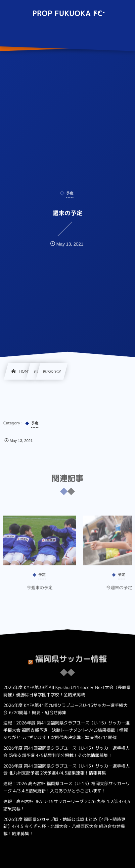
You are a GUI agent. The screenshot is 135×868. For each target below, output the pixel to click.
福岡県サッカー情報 (71, 655)
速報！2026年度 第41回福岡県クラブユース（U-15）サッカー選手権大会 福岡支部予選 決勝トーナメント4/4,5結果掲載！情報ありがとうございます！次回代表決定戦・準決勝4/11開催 (67, 730)
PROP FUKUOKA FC (67, 14)
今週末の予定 (40, 591)
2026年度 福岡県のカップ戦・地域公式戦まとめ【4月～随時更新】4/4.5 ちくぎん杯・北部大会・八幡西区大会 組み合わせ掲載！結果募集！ (64, 827)
